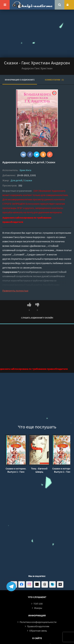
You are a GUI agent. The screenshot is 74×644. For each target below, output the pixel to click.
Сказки (51, 162)
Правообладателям (38, 626)
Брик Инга (25, 170)
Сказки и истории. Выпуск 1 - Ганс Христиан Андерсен (16, 470)
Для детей (37, 162)
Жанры (38, 608)
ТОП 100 (38, 604)
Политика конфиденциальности (38, 622)
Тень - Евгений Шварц (39, 470)
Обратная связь (38, 631)
